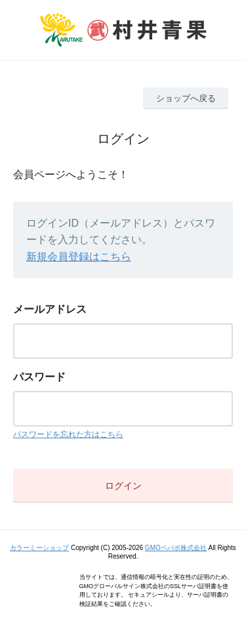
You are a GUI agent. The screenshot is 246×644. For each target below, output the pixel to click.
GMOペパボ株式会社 (176, 548)
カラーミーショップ (39, 548)
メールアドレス (50, 309)
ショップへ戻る (186, 98)
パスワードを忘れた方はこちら (68, 434)
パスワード (39, 377)
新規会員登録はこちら (79, 257)
